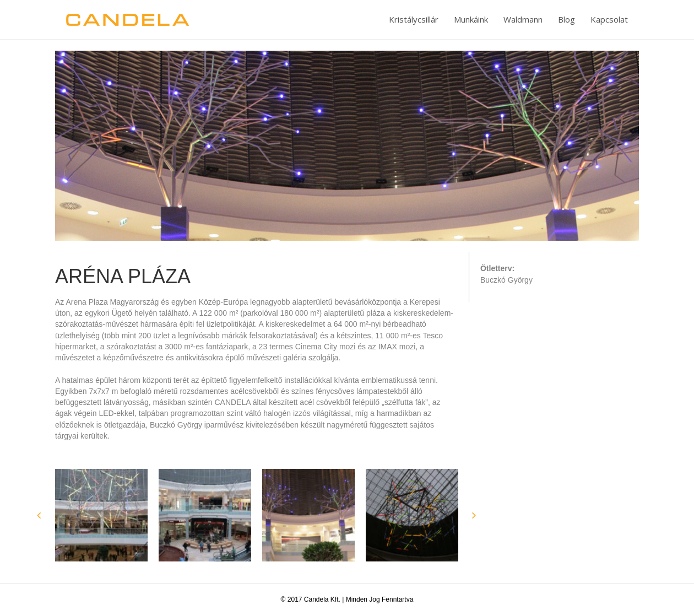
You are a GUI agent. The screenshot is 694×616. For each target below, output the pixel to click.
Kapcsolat (609, 19)
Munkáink (471, 19)
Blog (566, 19)
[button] (39, 515)
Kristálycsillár (414, 19)
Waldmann (523, 19)
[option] (101, 515)
